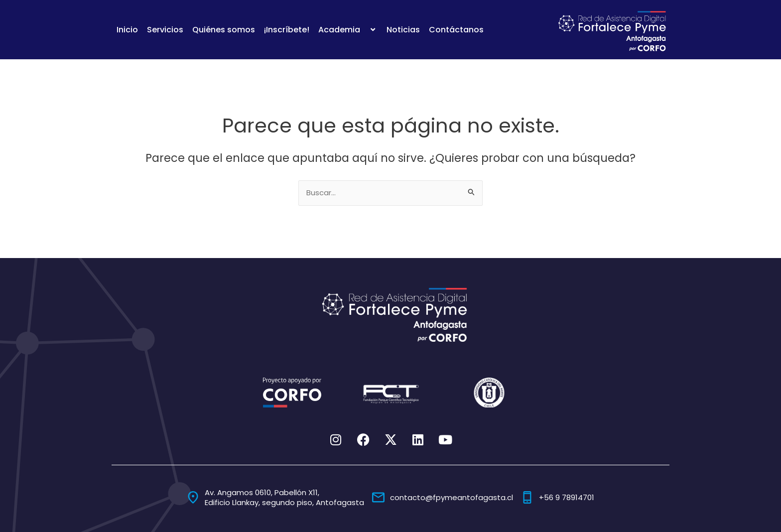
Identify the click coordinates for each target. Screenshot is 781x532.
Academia (348, 30)
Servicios (165, 30)
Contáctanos (456, 30)
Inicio (127, 30)
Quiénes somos (224, 30)
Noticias (403, 30)
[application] (364, 30)
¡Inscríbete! (287, 30)
